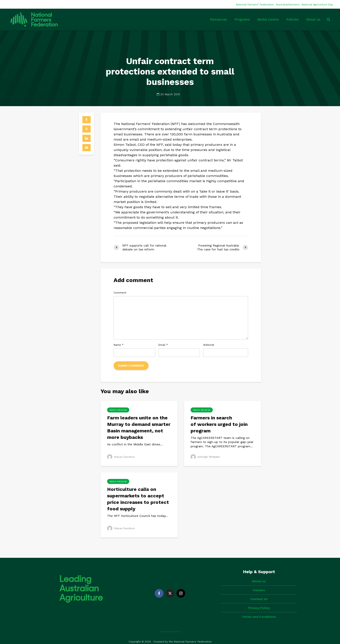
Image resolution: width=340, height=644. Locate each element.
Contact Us (259, 592)
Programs (242, 19)
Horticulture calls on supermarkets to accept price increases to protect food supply (138, 499)
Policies (293, 19)
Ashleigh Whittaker (206, 457)
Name (119, 345)
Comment (120, 293)
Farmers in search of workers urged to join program (219, 424)
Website (209, 345)
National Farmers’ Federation (255, 5)
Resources (219, 19)
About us (313, 19)
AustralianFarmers (288, 5)
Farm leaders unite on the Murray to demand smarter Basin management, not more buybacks (139, 427)
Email (163, 345)
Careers (259, 583)
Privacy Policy (259, 600)
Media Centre (268, 19)
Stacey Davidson (121, 457)
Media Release (118, 410)
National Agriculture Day (317, 5)
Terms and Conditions (259, 609)
